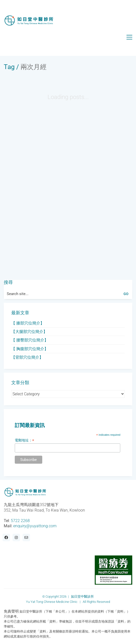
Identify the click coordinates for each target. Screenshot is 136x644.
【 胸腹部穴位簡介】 (30, 349)
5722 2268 (20, 521)
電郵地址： (24, 440)
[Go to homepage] (29, 21)
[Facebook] (6, 537)
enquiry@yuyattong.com (35, 526)
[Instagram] (16, 537)
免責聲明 (11, 611)
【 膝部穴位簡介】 (28, 323)
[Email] (26, 537)
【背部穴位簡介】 (27, 357)
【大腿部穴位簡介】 (29, 332)
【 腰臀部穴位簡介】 (30, 340)
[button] (129, 37)
